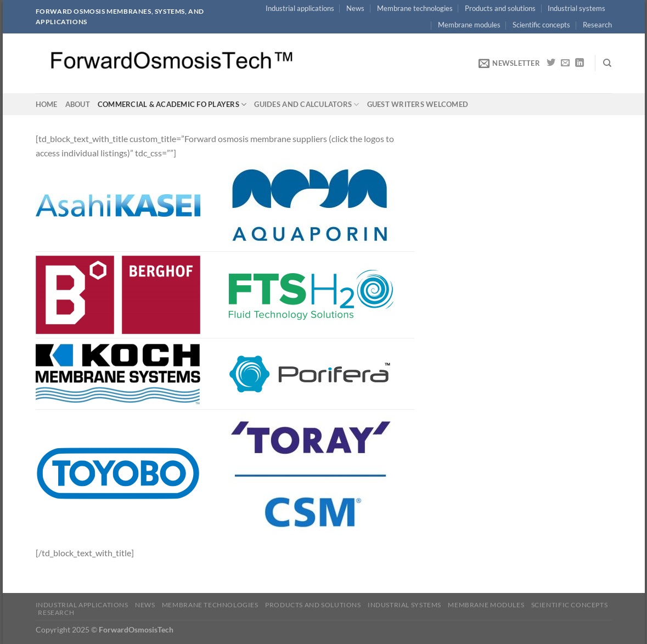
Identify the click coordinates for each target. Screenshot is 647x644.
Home (47, 104)
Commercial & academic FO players (172, 104)
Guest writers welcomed (418, 104)
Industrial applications (300, 8)
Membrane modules (469, 25)
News (355, 8)
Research (597, 25)
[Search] (607, 63)
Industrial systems (576, 8)
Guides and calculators (306, 104)
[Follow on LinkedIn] (580, 63)
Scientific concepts (541, 25)
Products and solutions (500, 8)
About (78, 104)
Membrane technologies (415, 8)
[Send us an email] (565, 63)
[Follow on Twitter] (551, 63)
